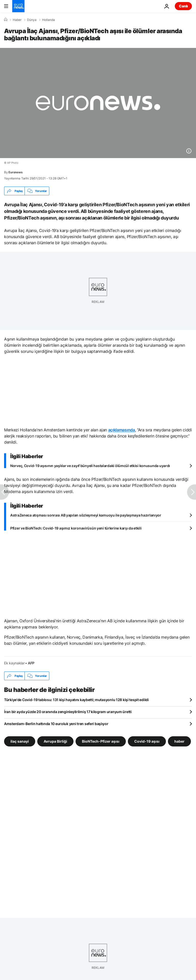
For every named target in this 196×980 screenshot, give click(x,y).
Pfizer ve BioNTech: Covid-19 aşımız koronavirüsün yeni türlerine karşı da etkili (76, 528)
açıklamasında (122, 430)
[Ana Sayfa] (6, 20)
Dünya (32, 20)
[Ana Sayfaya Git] (18, 6)
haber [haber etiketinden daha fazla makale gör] (179, 741)
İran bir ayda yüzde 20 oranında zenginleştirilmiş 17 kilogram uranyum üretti (68, 712)
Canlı (183, 6)
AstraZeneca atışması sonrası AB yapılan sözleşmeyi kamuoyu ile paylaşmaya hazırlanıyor (86, 515)
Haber (17, 20)
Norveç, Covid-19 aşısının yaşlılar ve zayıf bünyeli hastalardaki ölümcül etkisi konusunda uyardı (90, 466)
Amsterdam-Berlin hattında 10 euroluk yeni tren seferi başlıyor (56, 724)
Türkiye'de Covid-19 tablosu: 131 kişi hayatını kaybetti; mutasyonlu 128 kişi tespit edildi (76, 700)
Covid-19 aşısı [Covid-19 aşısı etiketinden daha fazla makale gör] (147, 741)
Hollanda (48, 20)
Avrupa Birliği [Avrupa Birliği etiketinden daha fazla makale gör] (55, 741)
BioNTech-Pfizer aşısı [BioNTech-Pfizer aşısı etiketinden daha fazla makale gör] (101, 741)
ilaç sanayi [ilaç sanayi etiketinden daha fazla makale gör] (20, 741)
